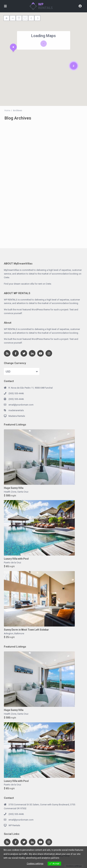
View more (65, 858)
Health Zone (10, 492)
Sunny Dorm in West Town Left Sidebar (26, 630)
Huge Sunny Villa (14, 488)
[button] (13, 48)
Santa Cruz (23, 492)
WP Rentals (14, 825)
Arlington (9, 633)
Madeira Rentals (17, 416)
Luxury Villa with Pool (16, 559)
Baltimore (19, 633)
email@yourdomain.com (21, 405)
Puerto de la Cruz (12, 563)
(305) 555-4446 (16, 393)
